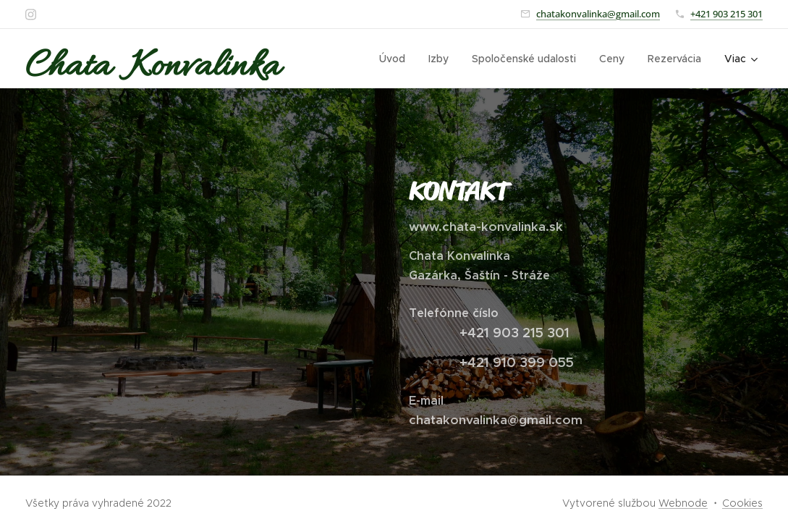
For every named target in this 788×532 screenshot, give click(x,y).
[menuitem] (396, 59)
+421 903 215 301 (726, 14)
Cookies (742, 503)
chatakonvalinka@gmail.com (598, 14)
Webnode (683, 503)
